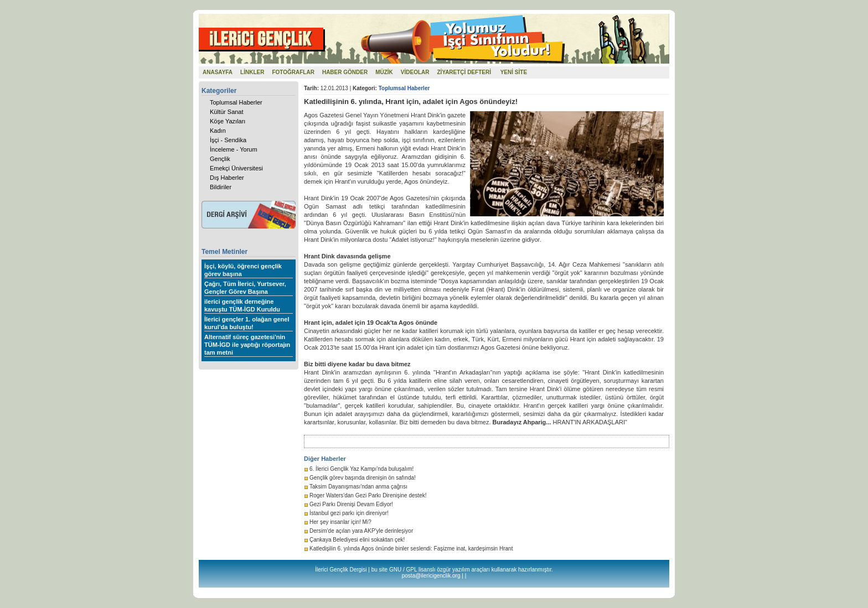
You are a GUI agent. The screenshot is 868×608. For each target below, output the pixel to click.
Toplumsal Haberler (236, 102)
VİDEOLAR (415, 72)
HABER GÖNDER (345, 72)
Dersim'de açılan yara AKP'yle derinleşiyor (361, 531)
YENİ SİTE (514, 72)
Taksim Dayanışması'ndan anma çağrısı (358, 487)
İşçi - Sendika (228, 140)
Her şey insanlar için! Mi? (340, 522)
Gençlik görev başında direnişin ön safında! (363, 478)
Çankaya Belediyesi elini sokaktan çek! (357, 540)
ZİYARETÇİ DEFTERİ (464, 72)
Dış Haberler (227, 178)
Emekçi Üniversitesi (236, 168)
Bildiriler (221, 187)
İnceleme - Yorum (234, 149)
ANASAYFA (218, 72)
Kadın (218, 131)
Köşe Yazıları (228, 121)
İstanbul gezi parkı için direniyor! (349, 513)
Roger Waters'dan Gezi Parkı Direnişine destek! (368, 495)
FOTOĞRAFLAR (293, 72)
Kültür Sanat (227, 112)
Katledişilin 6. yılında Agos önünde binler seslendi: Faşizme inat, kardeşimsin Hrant (411, 549)
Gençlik (220, 159)
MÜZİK (384, 72)
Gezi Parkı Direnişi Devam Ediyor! (351, 504)
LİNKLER (252, 72)
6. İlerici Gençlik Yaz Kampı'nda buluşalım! (361, 469)
